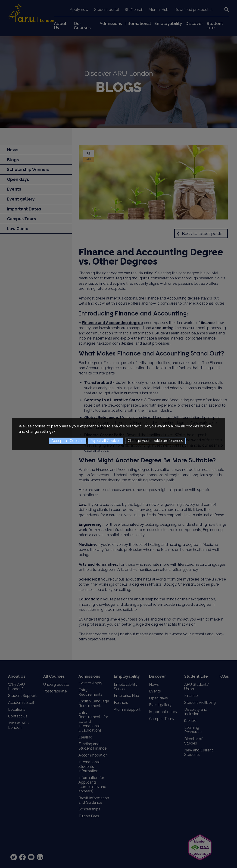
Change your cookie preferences (155, 441)
